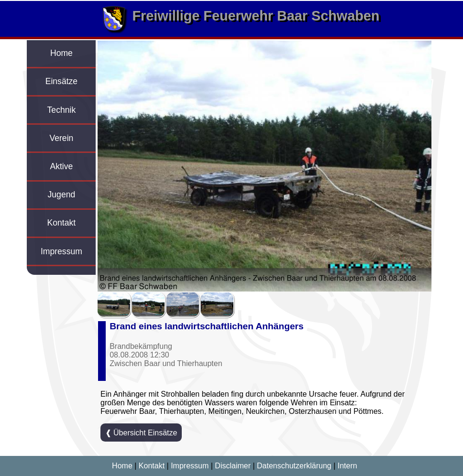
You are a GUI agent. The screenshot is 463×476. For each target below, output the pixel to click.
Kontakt (62, 223)
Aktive (61, 166)
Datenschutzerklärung (294, 466)
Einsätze (61, 81)
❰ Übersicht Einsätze (141, 433)
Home (61, 53)
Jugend (62, 195)
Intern (347, 466)
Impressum (61, 251)
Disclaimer (233, 466)
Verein (61, 138)
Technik (62, 110)
